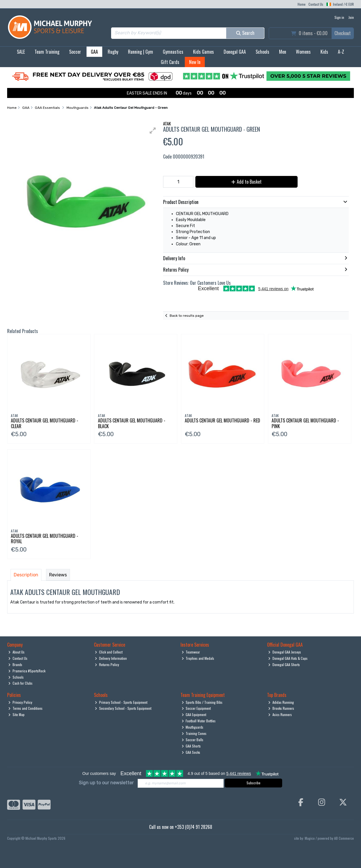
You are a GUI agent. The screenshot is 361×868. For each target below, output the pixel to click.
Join (351, 17)
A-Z (341, 52)
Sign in (339, 17)
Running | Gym (141, 52)
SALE (21, 52)
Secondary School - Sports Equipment (123, 708)
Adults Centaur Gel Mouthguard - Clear (45, 423)
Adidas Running (281, 702)
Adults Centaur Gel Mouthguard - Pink (305, 423)
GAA (94, 52)
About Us (16, 652)
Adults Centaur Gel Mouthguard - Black (132, 423)
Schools (262, 52)
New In (195, 62)
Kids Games (203, 52)
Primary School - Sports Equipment (121, 702)
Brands (15, 664)
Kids (324, 52)
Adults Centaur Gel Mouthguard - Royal (45, 539)
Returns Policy (107, 664)
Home (302, 4)
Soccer (75, 52)
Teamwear (191, 652)
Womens (303, 52)
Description (26, 575)
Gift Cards (170, 62)
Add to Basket (246, 182)
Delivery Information (111, 658)
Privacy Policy (20, 702)
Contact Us (316, 4)
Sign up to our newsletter (106, 783)
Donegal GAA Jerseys (285, 652)
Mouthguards (193, 727)
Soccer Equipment (196, 708)
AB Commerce (344, 838)
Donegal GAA (235, 52)
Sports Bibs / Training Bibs (202, 702)
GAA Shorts (191, 746)
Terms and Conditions (25, 708)
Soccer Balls (193, 740)
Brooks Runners (281, 708)
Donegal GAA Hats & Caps (288, 658)
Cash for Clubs (20, 683)
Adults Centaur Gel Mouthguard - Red (222, 420)
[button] (153, 131)
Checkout (343, 33)
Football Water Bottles (199, 721)
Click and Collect (109, 652)
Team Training (47, 52)
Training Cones (194, 733)
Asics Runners (280, 714)
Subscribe (253, 783)
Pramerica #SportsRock (27, 671)
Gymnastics (173, 52)
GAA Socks (191, 752)
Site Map (16, 714)
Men (283, 52)
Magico (310, 838)
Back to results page (187, 316)
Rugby (113, 52)
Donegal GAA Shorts (284, 664)
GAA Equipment (194, 714)
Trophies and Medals (198, 658)
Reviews (58, 575)
